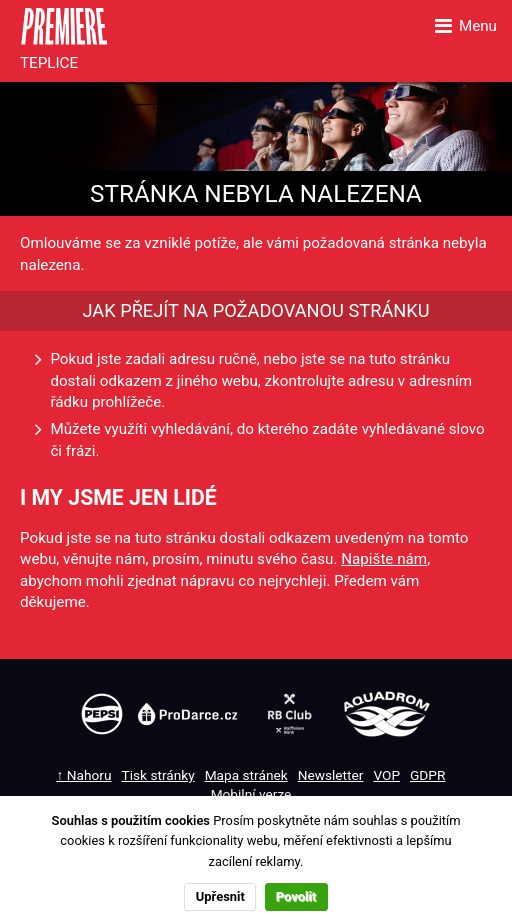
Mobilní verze (251, 794)
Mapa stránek (246, 775)
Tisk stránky (158, 775)
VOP (386, 775)
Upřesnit (220, 896)
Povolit (296, 896)
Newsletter (331, 775)
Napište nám (384, 559)
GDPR (427, 775)
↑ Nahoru (84, 775)
